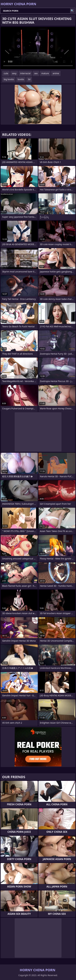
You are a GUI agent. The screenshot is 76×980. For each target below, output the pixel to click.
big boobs (9, 79)
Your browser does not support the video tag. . (38, 48)
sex (36, 73)
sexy (14, 73)
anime (56, 73)
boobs (21, 79)
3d (29, 79)
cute (6, 73)
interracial (25, 73)
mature (45, 73)
